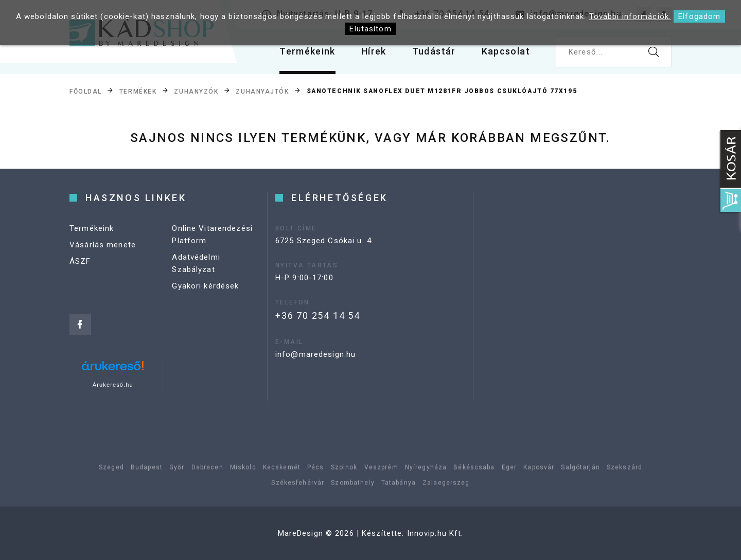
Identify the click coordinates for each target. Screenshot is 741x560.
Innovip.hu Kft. (435, 533)
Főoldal (86, 92)
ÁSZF (80, 261)
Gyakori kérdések (205, 286)
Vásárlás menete (103, 245)
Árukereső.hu (113, 385)
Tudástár (434, 51)
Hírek (374, 51)
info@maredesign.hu (315, 354)
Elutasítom (370, 29)
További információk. (630, 16)
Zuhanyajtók (262, 92)
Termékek (138, 92)
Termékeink (307, 51)
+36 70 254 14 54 (318, 315)
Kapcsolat (506, 51)
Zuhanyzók (196, 92)
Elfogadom (699, 16)
